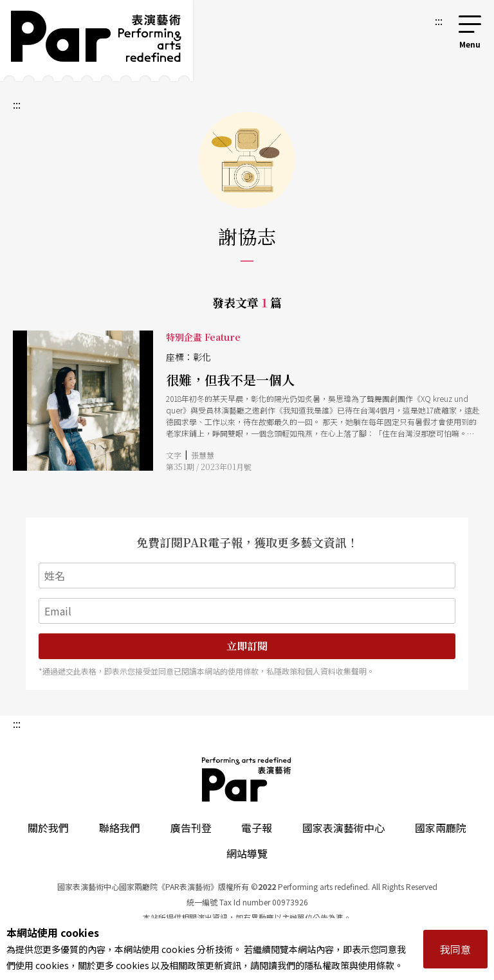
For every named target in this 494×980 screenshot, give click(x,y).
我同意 (455, 949)
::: (439, 21)
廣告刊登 (191, 828)
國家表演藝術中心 (343, 828)
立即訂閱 (247, 646)
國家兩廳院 (441, 828)
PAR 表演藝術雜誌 (247, 779)
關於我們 (48, 828)
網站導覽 (247, 853)
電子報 (257, 828)
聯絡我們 (120, 828)
